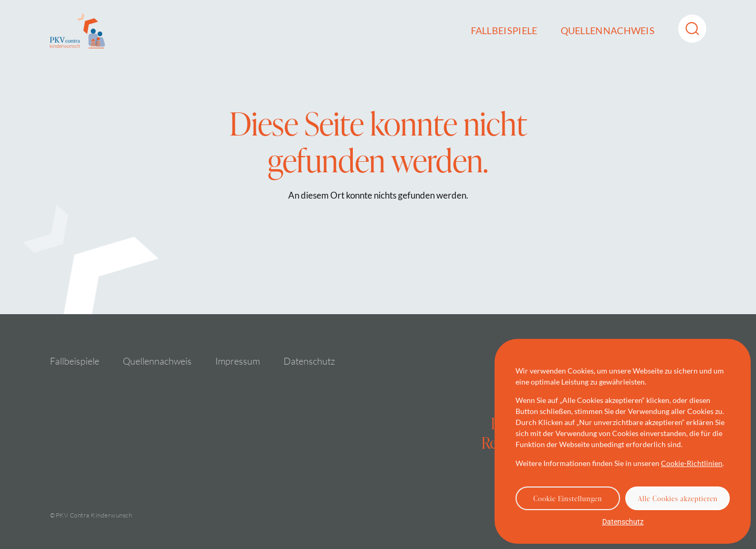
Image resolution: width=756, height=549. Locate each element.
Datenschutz (623, 522)
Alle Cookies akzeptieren (678, 499)
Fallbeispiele (504, 30)
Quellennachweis (608, 30)
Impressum (238, 361)
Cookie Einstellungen (568, 499)
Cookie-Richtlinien (692, 463)
